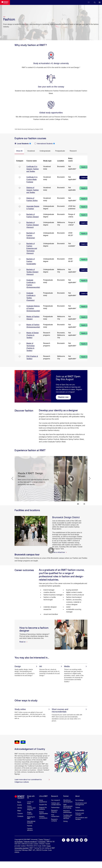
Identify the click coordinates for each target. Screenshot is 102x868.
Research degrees (54, 811)
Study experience (43, 801)
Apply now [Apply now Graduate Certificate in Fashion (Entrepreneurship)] (85, 281)
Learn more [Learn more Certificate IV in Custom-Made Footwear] (86, 178)
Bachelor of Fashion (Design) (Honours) (33, 225)
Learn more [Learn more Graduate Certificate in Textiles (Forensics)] (86, 294)
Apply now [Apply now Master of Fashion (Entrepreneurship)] (85, 325)
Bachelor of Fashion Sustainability (31, 261)
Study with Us (31, 797)
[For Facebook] (64, 840)
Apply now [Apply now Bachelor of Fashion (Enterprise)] (85, 234)
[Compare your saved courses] (90, 2)
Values (78, 807)
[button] (95, 2)
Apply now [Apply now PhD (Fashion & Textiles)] (85, 357)
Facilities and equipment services (68, 817)
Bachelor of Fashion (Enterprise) (31, 235)
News (19, 802)
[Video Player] (51, 550)
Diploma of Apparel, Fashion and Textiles (33, 190)
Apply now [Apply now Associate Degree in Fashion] (85, 207)
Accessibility (19, 842)
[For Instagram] (72, 840)
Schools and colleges (80, 814)
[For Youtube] (81, 840)
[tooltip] (30, 144)
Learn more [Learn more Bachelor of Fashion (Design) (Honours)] (86, 223)
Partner (66, 796)
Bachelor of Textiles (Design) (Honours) (32, 272)
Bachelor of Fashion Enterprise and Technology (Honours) (32, 248)
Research (55, 796)
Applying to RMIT (31, 818)
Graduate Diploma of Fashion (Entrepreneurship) (33, 308)
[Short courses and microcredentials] (70, 710)
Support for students (43, 808)
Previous (12, 479)
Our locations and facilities (81, 818)
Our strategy (80, 800)
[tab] (19, 151)
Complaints (42, 842)
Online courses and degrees (31, 808)
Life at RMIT (43, 796)
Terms (41, 839)
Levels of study (30, 803)
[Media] (76, 666)
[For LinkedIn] (77, 840)
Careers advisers (30, 829)
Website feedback (30, 842)
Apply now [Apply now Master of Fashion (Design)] (85, 317)
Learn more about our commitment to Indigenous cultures (32, 781)
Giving (65, 821)
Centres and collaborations (56, 804)
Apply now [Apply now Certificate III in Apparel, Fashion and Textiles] (85, 167)
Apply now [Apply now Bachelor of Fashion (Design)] (85, 215)
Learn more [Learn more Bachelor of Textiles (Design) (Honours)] (86, 270)
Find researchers (55, 816)
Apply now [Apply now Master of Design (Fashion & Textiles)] (85, 333)
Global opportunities (44, 813)
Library (20, 808)
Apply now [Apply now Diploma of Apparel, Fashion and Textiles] (85, 188)
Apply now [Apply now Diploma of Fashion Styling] (85, 199)
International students (31, 822)
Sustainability (80, 810)
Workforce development (68, 801)
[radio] (22, 144)
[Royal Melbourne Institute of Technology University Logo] (5, 2)
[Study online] (32, 709)
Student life (43, 805)
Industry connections (43, 817)
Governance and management (81, 804)
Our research (56, 800)
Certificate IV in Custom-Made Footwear (32, 179)
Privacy (47, 839)
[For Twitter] (68, 840)
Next (90, 479)
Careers (20, 813)
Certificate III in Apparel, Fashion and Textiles (33, 169)
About (77, 796)
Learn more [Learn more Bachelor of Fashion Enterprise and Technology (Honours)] (86, 244)
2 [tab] (80, 504)
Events (20, 805)
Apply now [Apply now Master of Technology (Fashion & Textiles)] (85, 344)
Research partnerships (67, 811)
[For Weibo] (86, 840)
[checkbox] (20, 167)
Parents (30, 826)
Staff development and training (68, 806)
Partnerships (55, 807)
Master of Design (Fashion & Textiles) (33, 335)
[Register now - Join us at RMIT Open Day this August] (63, 397)
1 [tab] (78, 504)
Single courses (30, 813)
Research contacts (54, 820)
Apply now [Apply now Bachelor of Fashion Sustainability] (85, 259)
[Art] (51, 666)
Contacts (20, 816)
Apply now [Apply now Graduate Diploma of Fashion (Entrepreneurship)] (85, 307)
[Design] (26, 666)
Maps (19, 811)
